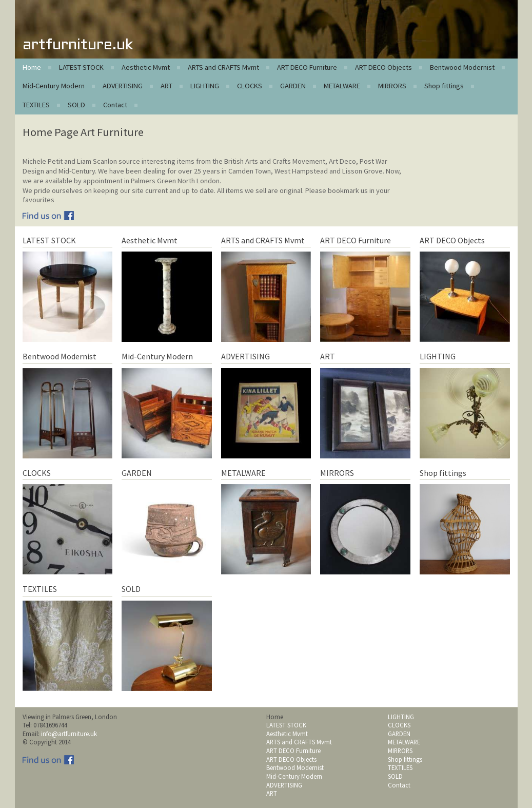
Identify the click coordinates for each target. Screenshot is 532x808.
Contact (115, 105)
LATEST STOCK (81, 67)
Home (32, 67)
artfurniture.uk (78, 45)
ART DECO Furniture (307, 67)
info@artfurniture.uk (69, 734)
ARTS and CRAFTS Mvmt (223, 67)
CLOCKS (250, 86)
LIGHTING (205, 86)
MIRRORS (392, 86)
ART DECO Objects (383, 67)
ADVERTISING (123, 86)
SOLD (76, 105)
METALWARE (342, 86)
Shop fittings (444, 86)
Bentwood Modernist (462, 67)
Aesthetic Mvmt (146, 67)
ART (166, 86)
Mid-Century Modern (54, 86)
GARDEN (293, 86)
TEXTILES (36, 105)
